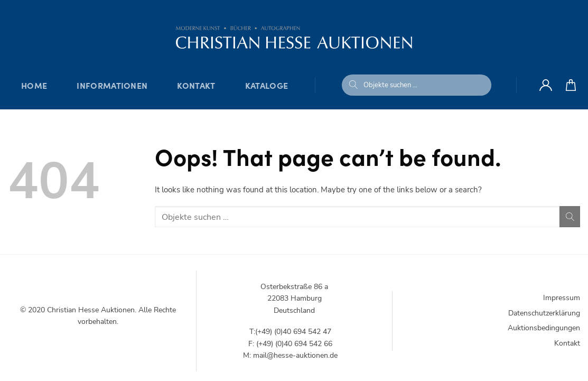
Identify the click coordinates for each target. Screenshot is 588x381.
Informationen (112, 85)
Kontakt (196, 85)
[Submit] (353, 85)
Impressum (562, 298)
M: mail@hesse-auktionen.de (290, 355)
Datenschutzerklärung (544, 313)
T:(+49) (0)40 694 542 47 (290, 332)
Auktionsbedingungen (544, 328)
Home (34, 85)
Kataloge (267, 85)
